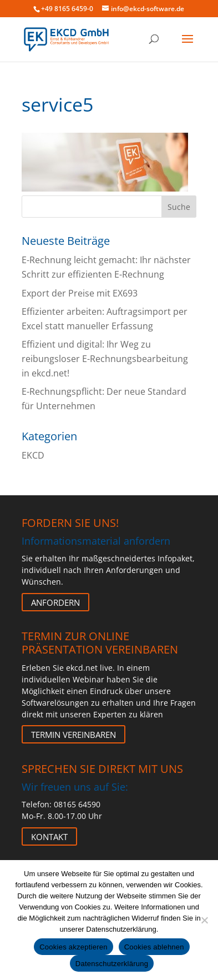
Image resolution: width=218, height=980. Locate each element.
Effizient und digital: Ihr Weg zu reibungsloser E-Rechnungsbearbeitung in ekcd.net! (105, 358)
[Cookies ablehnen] (204, 920)
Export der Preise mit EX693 (80, 293)
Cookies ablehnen (154, 947)
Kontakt (49, 836)
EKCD (33, 455)
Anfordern (55, 602)
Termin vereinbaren (73, 735)
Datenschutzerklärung (112, 964)
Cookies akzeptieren (73, 947)
